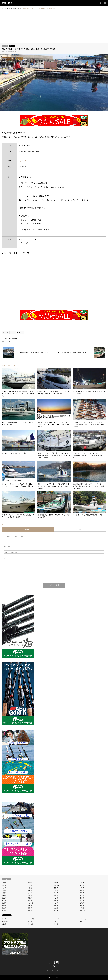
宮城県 (82, 888)
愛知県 (4, 898)
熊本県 (82, 901)
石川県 (4, 903)
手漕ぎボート (6, 921)
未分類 (56, 898)
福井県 (56, 903)
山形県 (82, 890)
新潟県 (30, 898)
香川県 (4, 911)
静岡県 (82, 908)
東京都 (82, 898)
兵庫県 (82, 883)
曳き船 (30, 921)
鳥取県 (56, 911)
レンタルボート (84, 919)
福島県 (4, 906)
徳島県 (56, 895)
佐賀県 (56, 883)
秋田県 (30, 906)
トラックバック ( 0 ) (80, 529)
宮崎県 (4, 890)
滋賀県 (56, 901)
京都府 (30, 883)
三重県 (4, 883)
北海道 (4, 885)
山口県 (56, 890)
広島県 (30, 895)
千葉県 (30, 885)
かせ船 (4, 919)
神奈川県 (31, 903)
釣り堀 (12, 46)
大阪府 (5, 46)
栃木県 (4, 901)
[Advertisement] (54, 27)
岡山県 (56, 893)
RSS (54, 966)
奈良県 (56, 888)
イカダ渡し (31, 919)
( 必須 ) (7, 547)
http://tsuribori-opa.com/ (26, 161)
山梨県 (4, 893)
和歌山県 (57, 885)
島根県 (4, 895)
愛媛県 (82, 895)
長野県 (30, 908)
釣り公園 (31, 924)
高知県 (30, 911)
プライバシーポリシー (53, 970)
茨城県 (82, 906)
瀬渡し (82, 921)
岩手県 (82, 893)
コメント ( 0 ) (28, 529)
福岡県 (82, 903)
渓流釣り (57, 921)
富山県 (30, 890)
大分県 (4, 888)
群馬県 (56, 906)
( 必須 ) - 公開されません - (13, 552)
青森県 (56, 908)
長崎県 (4, 908)
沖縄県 (30, 901)
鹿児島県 (82, 911)
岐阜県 (30, 893)
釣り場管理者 (13, 339)
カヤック (57, 919)
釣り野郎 (54, 963)
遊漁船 (4, 924)
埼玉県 (82, 885)
